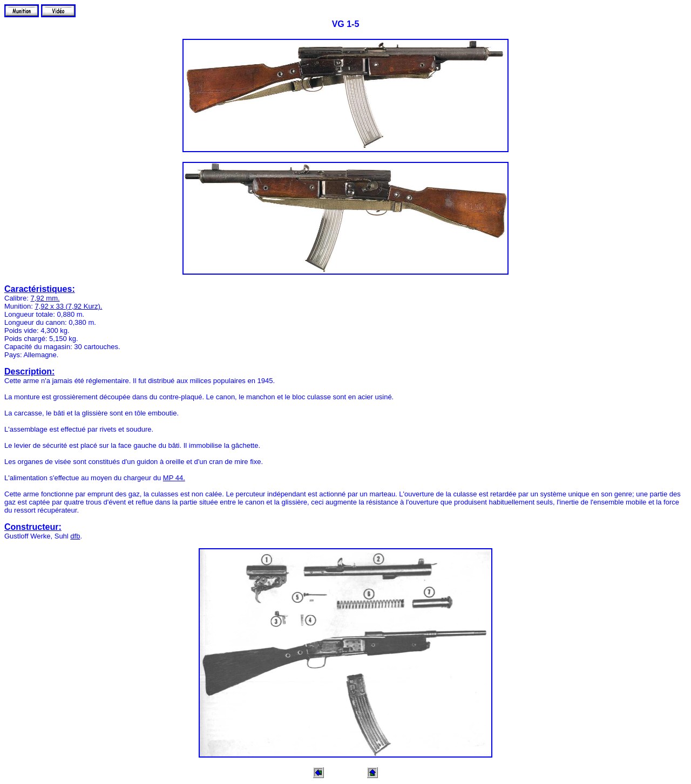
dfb (75, 536)
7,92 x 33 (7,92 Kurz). (68, 306)
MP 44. (174, 478)
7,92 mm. (45, 298)
